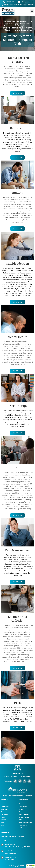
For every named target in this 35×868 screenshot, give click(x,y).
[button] (32, 11)
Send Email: (8, 851)
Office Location (10, 845)
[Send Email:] (2, 851)
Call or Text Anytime (11, 857)
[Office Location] (2, 845)
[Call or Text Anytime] (2, 858)
